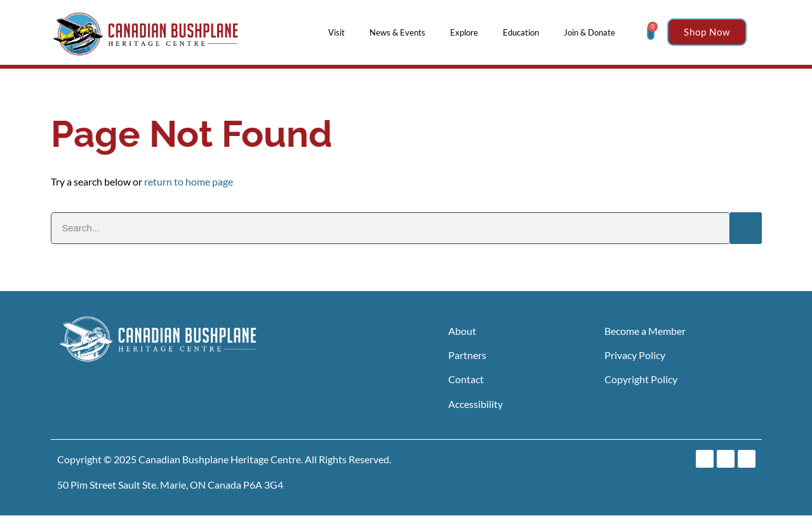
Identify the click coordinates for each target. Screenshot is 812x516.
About (462, 331)
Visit (340, 32)
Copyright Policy (641, 379)
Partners (467, 355)
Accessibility (476, 404)
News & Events (401, 32)
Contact (466, 379)
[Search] (746, 228)
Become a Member (645, 331)
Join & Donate (593, 32)
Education (524, 32)
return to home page (189, 181)
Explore (467, 32)
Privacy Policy (635, 355)
